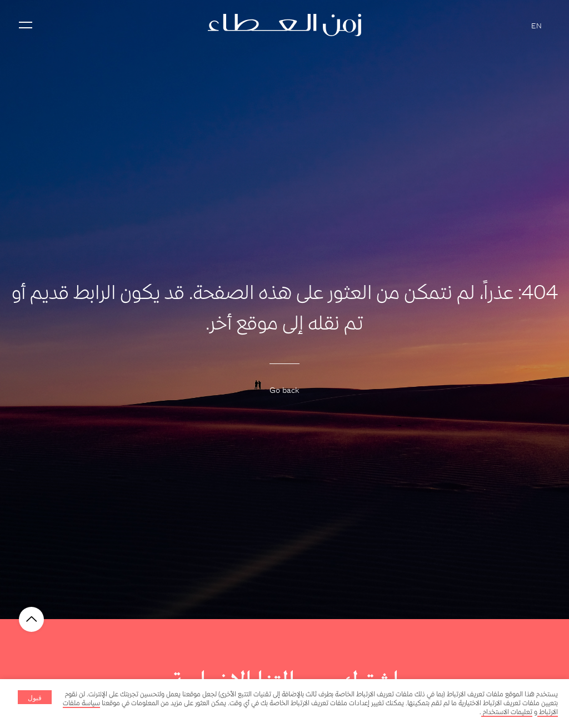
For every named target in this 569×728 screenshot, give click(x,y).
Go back (284, 389)
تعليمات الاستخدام (507, 712)
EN (536, 25)
